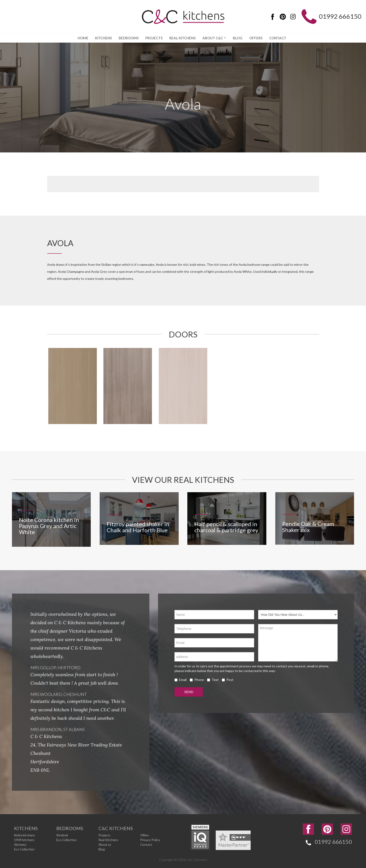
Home (78, 38)
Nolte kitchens (25, 835)
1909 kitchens (25, 840)
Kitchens (100, 38)
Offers (259, 38)
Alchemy (20, 844)
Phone (197, 680)
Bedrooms (126, 38)
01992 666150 (339, 17)
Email (181, 680)
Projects (153, 38)
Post (228, 680)
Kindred (62, 835)
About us (105, 844)
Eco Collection (25, 849)
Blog (240, 38)
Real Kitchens (182, 38)
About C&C (215, 38)
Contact (282, 38)
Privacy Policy (150, 840)
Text (213, 680)
